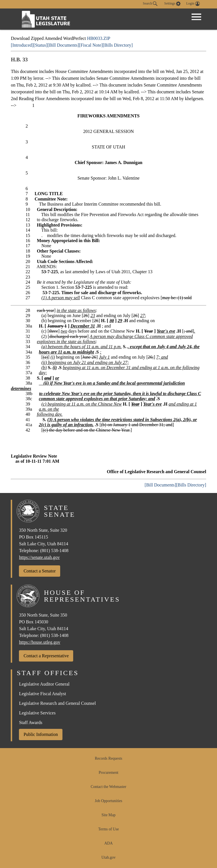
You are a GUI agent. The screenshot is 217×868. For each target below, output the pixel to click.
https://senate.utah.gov (39, 557)
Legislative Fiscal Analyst (42, 694)
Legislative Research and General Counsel (57, 703)
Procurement (108, 773)
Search (150, 4)
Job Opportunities (108, 801)
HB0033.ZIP (99, 38)
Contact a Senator (40, 571)
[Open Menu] (196, 17)
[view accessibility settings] (172, 4)
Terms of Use (108, 829)
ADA (108, 843)
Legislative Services (37, 713)
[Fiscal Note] (91, 45)
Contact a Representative (46, 656)
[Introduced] (22, 45)
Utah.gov (108, 857)
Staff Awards (31, 722)
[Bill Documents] (63, 45)
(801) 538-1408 (54, 551)
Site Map (108, 815)
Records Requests (108, 758)
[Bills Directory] (118, 45)
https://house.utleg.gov (40, 642)
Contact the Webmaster (108, 787)
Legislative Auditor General (44, 684)
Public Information (41, 734)
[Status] (40, 45)
